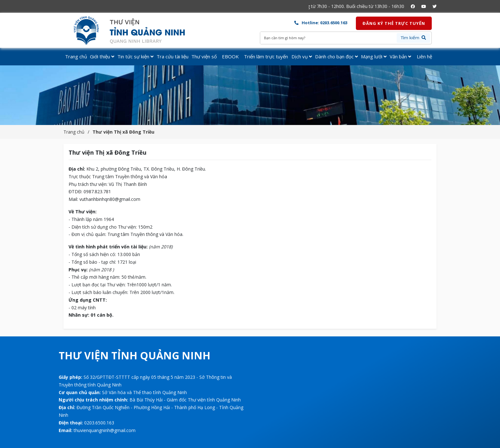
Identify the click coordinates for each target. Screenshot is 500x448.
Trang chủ (76, 56)
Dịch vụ (302, 56)
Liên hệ (424, 56)
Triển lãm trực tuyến (266, 56)
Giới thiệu (102, 56)
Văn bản (400, 56)
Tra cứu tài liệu (173, 56)
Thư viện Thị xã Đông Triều (123, 132)
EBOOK (230, 56)
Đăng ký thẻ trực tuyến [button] (394, 23)
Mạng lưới (374, 56)
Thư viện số (204, 56)
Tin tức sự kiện (135, 56)
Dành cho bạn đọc (336, 56)
